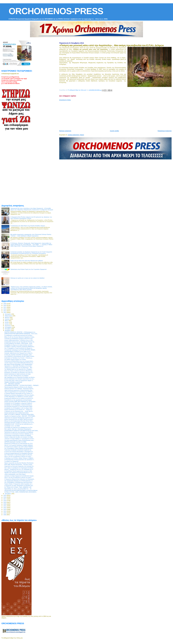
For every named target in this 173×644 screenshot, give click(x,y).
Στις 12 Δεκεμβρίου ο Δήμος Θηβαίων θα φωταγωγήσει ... (19, 448)
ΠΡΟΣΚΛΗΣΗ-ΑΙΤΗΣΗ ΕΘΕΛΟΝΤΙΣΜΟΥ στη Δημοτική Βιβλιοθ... (21, 490)
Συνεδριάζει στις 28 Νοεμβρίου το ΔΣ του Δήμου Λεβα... (19, 408)
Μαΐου (7, 321)
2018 (5, 501)
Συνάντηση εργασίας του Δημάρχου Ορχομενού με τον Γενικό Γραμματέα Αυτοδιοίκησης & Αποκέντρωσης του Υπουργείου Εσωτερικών (31, 253)
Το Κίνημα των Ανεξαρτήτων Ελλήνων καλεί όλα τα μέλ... (19, 338)
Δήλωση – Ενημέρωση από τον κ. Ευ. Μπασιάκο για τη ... (19, 469)
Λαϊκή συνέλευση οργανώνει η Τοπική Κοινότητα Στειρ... (19, 390)
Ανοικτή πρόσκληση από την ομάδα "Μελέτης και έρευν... (19, 419)
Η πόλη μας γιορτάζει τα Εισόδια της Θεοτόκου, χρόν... (18, 355)
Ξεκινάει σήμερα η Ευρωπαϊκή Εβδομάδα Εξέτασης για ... (19, 363)
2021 (5, 506)
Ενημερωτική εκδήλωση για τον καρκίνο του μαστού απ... (19, 398)
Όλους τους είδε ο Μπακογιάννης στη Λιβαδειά (16, 376)
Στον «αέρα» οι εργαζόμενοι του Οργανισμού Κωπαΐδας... (19, 468)
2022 (5, 508)
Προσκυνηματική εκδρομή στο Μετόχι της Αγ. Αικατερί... (19, 387)
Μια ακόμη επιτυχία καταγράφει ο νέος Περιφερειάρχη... (19, 364)
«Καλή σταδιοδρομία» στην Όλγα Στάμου (15, 474)
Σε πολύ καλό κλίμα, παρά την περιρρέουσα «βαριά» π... (19, 381)
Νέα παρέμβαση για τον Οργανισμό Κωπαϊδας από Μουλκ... (20, 377)
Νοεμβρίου (8, 330)
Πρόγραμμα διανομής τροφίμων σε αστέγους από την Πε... (20, 423)
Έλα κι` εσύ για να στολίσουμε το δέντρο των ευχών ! (18, 477)
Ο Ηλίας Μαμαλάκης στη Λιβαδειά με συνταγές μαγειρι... (19, 397)
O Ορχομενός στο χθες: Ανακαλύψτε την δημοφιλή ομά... (19, 486)
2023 (5, 509)
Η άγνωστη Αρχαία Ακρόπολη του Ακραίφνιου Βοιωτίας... (19, 453)
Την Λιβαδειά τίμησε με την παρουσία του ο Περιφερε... (19, 369)
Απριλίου (7, 319)
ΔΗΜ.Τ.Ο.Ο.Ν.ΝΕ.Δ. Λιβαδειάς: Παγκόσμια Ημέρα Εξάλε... (19, 414)
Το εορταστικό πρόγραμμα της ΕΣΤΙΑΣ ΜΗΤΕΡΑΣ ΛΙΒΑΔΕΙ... (20, 350)
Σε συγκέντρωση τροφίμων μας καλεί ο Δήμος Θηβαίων (19, 447)
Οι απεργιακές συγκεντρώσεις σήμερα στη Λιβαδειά (18, 435)
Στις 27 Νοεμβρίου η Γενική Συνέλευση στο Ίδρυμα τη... (19, 348)
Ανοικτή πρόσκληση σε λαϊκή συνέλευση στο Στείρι (17, 374)
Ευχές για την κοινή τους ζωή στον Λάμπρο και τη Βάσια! (27, 261)
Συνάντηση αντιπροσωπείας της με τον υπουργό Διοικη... (19, 361)
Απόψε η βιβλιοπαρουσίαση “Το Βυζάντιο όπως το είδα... (19, 340)
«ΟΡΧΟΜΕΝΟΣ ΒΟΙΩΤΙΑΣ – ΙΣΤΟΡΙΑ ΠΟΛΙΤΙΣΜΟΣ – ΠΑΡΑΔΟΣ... (22, 385)
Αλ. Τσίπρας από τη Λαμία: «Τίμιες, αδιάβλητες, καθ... (18, 487)
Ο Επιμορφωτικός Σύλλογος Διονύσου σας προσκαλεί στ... (20, 460)
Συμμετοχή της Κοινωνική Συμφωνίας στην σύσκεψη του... (19, 466)
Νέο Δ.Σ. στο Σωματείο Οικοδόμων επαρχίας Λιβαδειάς (19, 445)
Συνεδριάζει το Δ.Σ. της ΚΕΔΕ (12, 426)
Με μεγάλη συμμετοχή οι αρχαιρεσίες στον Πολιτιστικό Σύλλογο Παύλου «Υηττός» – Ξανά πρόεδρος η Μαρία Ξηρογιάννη (31, 235)
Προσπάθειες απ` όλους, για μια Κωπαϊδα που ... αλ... (18, 489)
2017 (5, 499)
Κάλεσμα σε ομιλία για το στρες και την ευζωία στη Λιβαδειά (27, 278)
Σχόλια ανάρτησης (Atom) (76, 135)
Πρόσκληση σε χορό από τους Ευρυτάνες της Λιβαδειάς (19, 432)
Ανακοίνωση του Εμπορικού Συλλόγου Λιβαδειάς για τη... (19, 434)
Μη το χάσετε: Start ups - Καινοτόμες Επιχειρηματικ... (18, 429)
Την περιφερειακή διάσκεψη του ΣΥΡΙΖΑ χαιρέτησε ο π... (19, 481)
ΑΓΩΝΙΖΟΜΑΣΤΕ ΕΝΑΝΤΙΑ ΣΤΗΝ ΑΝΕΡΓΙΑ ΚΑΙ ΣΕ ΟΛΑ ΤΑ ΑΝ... (22, 431)
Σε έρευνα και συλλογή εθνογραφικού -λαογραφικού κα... (19, 452)
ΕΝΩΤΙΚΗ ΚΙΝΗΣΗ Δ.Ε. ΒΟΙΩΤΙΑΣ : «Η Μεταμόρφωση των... (20, 332)
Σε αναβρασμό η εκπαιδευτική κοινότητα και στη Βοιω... (19, 335)
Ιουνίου (7, 322)
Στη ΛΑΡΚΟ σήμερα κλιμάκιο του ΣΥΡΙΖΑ (15, 360)
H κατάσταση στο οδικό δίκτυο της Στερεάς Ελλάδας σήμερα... (28, 226)
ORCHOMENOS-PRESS (56, 11)
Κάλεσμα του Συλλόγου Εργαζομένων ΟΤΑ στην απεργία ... (20, 395)
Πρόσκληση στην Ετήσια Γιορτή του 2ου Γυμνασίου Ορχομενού (29, 269)
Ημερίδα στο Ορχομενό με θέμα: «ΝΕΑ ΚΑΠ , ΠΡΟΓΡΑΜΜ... (20, 416)
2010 (5, 305)
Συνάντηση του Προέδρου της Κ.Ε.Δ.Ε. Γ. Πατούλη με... (19, 358)
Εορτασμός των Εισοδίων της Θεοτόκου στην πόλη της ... (19, 372)
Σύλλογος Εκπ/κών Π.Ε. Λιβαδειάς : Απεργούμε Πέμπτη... (19, 389)
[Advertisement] (113, 114)
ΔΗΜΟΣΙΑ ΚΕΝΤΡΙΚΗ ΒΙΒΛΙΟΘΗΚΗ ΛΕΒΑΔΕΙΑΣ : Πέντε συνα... (21, 334)
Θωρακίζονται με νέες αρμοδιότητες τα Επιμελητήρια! (18, 400)
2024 (5, 511)
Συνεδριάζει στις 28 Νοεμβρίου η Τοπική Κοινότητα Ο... (19, 405)
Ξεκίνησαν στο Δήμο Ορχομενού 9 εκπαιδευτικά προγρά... (19, 476)
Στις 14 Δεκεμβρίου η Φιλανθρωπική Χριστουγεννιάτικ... (19, 482)
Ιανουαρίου (8, 314)
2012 (5, 309)
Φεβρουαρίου (9, 316)
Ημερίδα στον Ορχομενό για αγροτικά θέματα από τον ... (19, 473)
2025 (5, 513)
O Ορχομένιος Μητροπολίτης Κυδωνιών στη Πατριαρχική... (20, 479)
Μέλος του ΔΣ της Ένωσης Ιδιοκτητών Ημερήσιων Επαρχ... (20, 337)
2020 (5, 504)
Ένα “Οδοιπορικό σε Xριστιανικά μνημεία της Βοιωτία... (19, 455)
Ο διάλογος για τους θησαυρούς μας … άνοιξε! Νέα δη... (19, 411)
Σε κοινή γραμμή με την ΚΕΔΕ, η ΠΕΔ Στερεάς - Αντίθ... (19, 343)
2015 (5, 495)
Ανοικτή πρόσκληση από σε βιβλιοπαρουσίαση (16, 413)
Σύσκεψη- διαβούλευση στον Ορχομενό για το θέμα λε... (19, 353)
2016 (5, 497)
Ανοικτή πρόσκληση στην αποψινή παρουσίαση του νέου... (20, 379)
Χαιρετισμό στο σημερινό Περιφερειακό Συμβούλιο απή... (19, 418)
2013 (5, 311)
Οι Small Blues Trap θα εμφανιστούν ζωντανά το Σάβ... (19, 471)
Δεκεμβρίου (8, 494)
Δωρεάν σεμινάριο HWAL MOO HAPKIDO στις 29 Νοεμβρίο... (20, 401)
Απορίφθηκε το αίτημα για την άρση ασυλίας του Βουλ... (19, 345)
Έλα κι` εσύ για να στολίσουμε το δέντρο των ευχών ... (18, 456)
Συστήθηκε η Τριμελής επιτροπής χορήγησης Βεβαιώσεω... (20, 347)
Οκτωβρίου (8, 329)
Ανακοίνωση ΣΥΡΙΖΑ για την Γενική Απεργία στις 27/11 (19, 444)
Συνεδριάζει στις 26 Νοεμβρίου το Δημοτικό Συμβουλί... (19, 403)
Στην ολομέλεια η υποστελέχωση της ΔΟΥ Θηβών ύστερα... (20, 356)
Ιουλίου (7, 324)
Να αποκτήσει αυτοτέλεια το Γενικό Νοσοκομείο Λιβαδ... (19, 406)
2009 (5, 304)
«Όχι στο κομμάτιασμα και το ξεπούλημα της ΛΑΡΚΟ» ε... (19, 392)
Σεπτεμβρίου (8, 327)
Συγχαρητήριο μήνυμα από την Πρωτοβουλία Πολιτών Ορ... (20, 342)
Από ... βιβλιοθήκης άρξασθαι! (12, 384)
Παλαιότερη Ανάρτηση (165, 131)
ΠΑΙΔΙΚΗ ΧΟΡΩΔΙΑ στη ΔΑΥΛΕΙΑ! (13, 382)
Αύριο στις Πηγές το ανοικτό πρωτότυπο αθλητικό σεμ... (19, 371)
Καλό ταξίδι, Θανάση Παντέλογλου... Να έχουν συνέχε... (19, 464)
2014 (5, 312)
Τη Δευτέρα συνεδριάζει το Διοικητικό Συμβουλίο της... (18, 450)
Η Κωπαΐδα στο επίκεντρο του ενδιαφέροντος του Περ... (19, 427)
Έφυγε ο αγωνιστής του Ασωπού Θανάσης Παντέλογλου (19, 463)
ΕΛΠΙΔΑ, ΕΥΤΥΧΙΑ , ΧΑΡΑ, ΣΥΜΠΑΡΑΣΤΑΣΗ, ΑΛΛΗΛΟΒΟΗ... (21, 492)
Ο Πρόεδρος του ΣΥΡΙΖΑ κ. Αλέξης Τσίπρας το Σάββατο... (19, 458)
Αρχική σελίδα (114, 131)
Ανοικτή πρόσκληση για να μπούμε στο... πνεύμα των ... (19, 410)
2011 (5, 307)
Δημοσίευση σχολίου (65, 100)
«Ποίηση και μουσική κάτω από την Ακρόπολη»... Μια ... (19, 368)
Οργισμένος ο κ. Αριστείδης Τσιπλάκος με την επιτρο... (18, 366)
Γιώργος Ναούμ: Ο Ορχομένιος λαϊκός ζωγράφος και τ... (19, 484)
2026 (5, 515)
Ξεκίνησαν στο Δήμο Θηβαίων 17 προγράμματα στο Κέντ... (20, 439)
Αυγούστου (8, 326)
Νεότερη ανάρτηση (65, 131)
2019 (5, 502)
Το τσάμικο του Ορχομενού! (11, 461)
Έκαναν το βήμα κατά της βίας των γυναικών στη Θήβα (19, 437)
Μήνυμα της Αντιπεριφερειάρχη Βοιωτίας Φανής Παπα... (19, 421)
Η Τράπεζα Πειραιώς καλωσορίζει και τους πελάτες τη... (19, 393)
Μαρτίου (7, 317)
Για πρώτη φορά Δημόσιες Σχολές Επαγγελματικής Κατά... (19, 440)
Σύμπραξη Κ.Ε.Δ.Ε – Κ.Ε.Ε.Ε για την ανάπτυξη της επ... (19, 424)
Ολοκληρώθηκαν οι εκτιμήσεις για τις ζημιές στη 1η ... (18, 351)
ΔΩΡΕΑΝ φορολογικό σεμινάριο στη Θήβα (15, 442)
